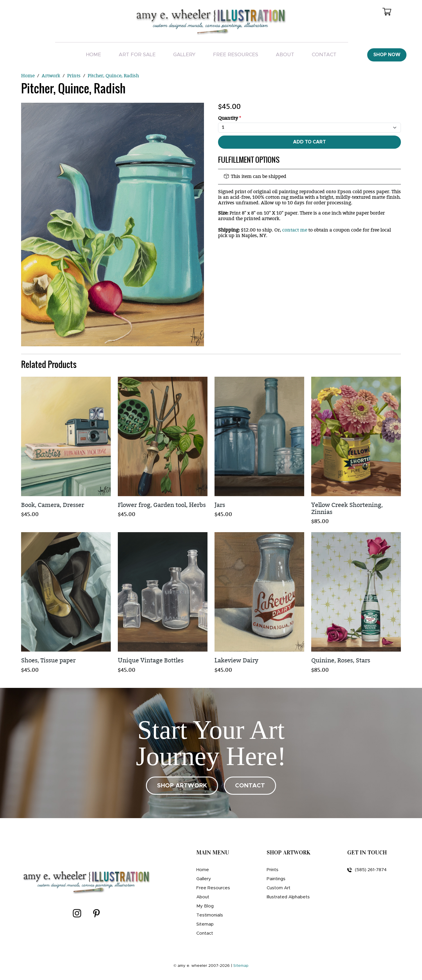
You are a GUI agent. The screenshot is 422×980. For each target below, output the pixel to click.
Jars (220, 505)
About (285, 55)
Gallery (184, 55)
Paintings (276, 879)
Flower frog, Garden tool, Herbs (162, 505)
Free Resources (236, 55)
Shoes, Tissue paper (48, 661)
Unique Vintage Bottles (151, 661)
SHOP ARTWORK (182, 786)
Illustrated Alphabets (288, 897)
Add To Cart (309, 142)
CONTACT (250, 786)
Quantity (229, 118)
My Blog (205, 906)
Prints (273, 870)
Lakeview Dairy (236, 661)
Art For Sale (137, 55)
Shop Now (387, 55)
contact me (295, 230)
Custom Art (279, 888)
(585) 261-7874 (367, 870)
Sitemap (205, 924)
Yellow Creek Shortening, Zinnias (347, 509)
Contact (324, 55)
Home (93, 55)
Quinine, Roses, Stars (341, 661)
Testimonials (210, 915)
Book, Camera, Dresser (53, 505)
